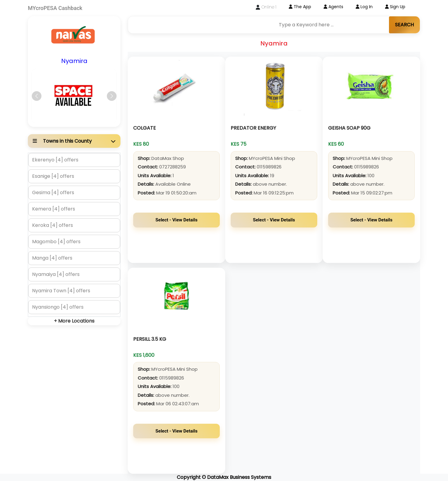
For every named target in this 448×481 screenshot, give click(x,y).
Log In (364, 7)
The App (300, 7)
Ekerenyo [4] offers (55, 160)
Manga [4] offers (52, 258)
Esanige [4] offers (53, 176)
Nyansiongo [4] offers (58, 307)
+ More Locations (74, 321)
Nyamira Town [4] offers (61, 291)
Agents (333, 7)
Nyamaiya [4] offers (56, 274)
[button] (37, 96)
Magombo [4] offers (56, 242)
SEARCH (404, 25)
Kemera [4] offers (54, 209)
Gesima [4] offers (53, 192)
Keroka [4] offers (53, 225)
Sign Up (395, 7)
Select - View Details (177, 220)
